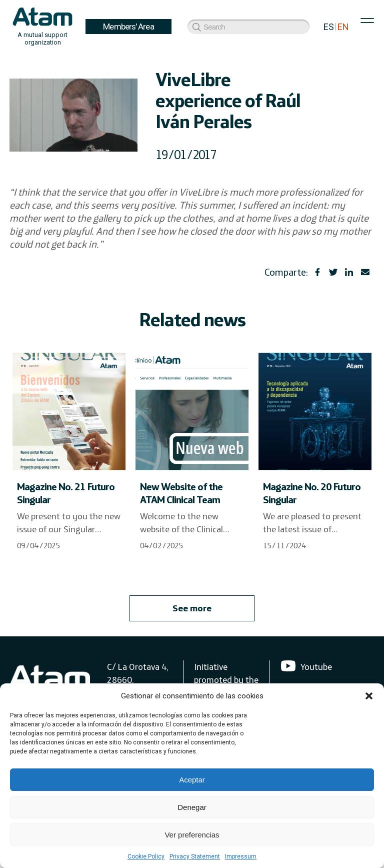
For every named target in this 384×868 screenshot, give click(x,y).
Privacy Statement (195, 856)
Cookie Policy (146, 856)
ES (329, 27)
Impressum (241, 856)
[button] (369, 696)
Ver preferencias (192, 835)
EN (343, 27)
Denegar (192, 807)
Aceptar (192, 780)
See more (192, 608)
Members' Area (128, 27)
